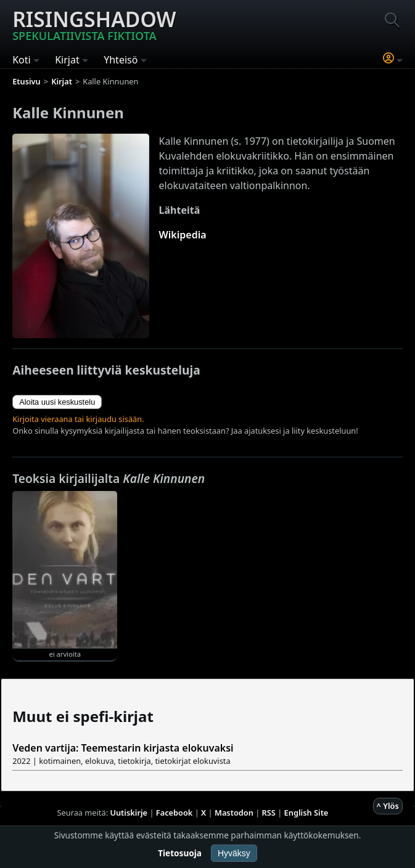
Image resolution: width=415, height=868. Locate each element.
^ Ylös (388, 806)
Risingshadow (94, 24)
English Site (306, 813)
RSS (269, 813)
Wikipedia (183, 235)
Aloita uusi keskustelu (57, 402)
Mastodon (234, 813)
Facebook (175, 813)
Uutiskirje (129, 813)
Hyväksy (234, 853)
